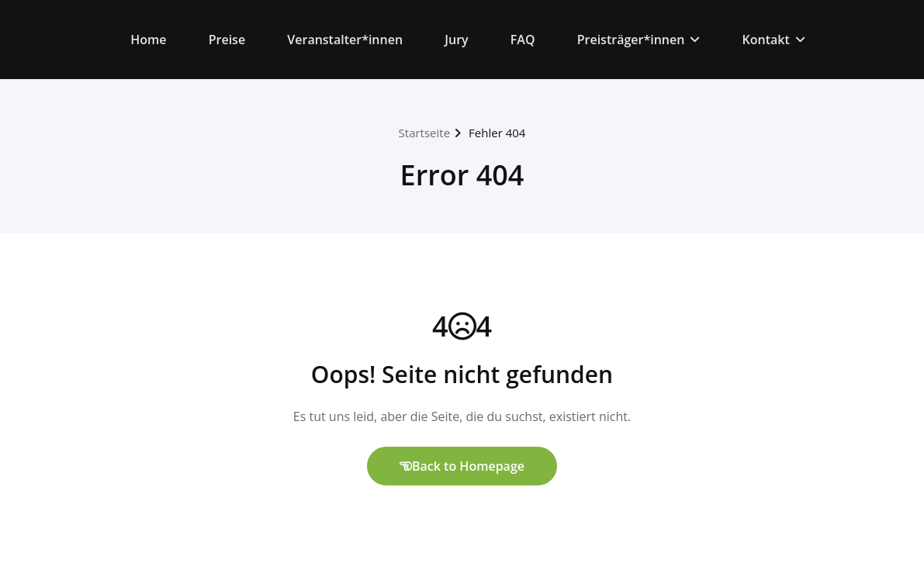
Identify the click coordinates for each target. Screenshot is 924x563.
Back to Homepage (462, 466)
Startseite (425, 133)
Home (148, 40)
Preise (227, 40)
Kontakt (774, 40)
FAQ (523, 40)
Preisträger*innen (639, 40)
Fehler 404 (497, 133)
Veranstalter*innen (345, 40)
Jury (456, 40)
